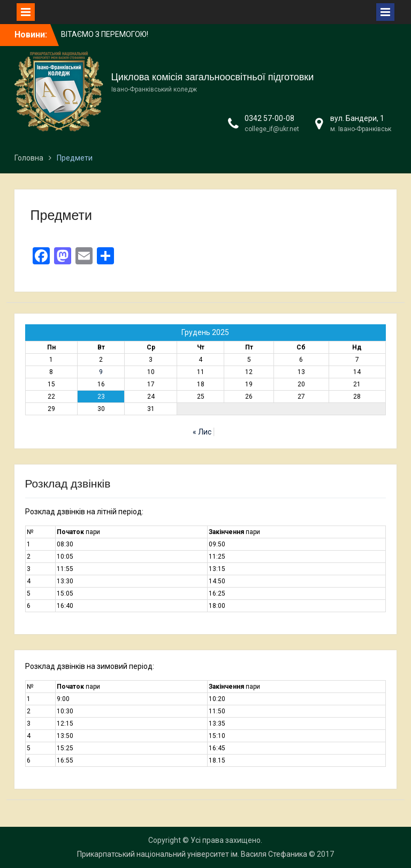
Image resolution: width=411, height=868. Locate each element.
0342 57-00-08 (269, 118)
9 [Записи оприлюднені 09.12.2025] (101, 372)
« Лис (202, 432)
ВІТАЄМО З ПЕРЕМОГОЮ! (105, 34)
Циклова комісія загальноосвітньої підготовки (213, 77)
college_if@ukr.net (272, 129)
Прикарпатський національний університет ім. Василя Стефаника (192, 854)
